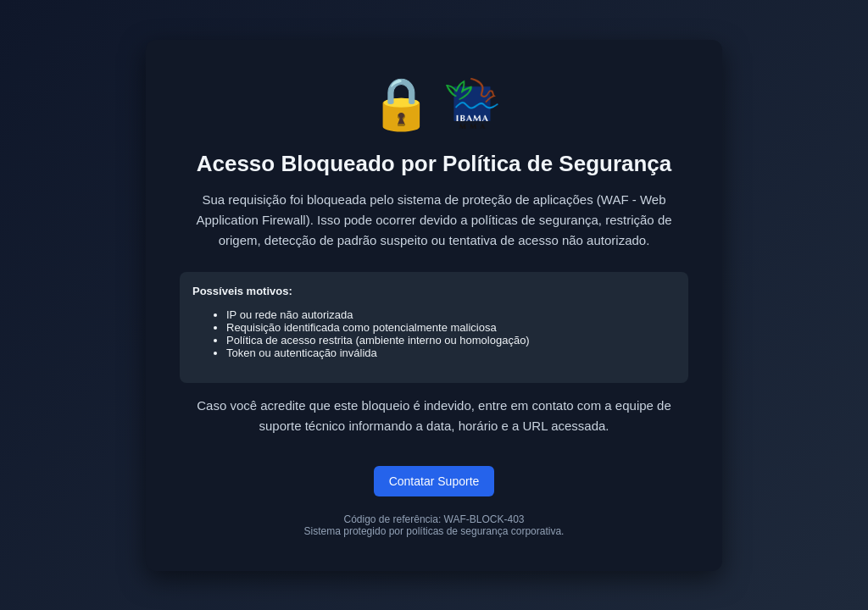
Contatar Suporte (434, 481)
